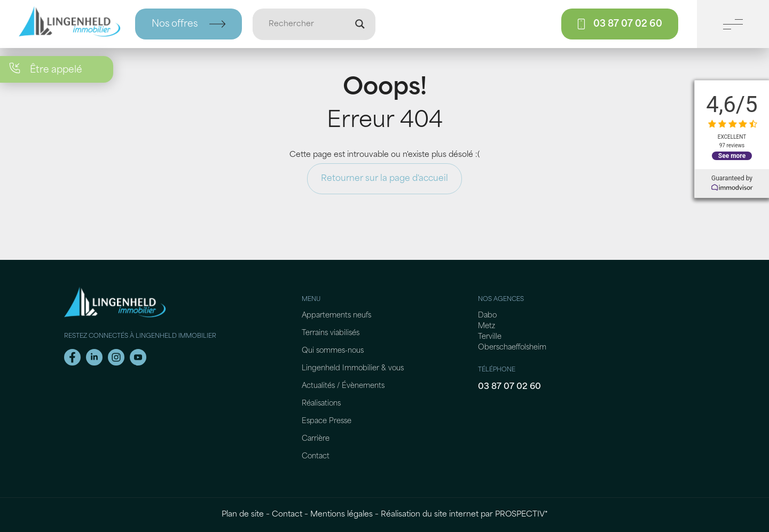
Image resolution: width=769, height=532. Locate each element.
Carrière (316, 439)
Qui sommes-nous (333, 351)
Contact (316, 456)
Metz (486, 326)
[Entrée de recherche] (309, 24)
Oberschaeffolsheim (512, 348)
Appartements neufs (336, 316)
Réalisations (321, 404)
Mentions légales (342, 515)
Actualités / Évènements (343, 386)
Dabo (487, 316)
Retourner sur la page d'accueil (384, 179)
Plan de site (243, 515)
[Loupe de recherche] (360, 24)
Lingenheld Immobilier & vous (353, 368)
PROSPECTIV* (521, 515)
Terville (490, 337)
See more (732, 156)
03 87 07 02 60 (509, 387)
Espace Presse (327, 421)
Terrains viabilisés (331, 333)
